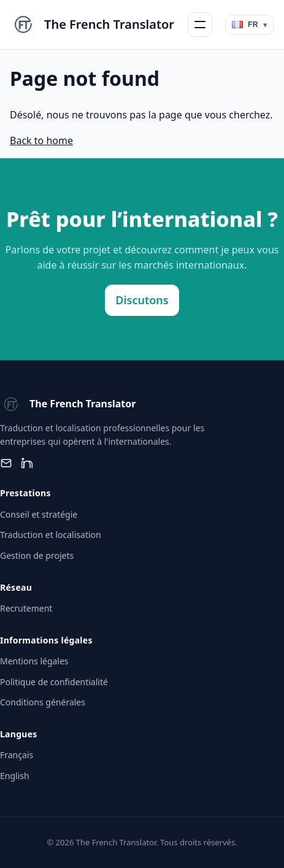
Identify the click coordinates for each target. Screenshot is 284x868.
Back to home (41, 140)
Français (17, 755)
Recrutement (26, 608)
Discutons (142, 300)
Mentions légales (34, 661)
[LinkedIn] (27, 463)
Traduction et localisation (51, 535)
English (15, 776)
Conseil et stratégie (39, 514)
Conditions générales (43, 702)
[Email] (6, 463)
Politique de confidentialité (54, 682)
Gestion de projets (37, 555)
